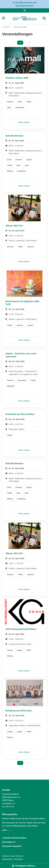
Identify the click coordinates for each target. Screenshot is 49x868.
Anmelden (19, 859)
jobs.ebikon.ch (9, 842)
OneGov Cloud (8, 856)
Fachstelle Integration (12, 846)
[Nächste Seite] (30, 43)
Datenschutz (7, 859)
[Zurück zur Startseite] (24, 18)
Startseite (6, 27)
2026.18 (20, 856)
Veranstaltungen (20, 27)
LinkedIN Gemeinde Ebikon (14, 838)
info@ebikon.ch (9, 804)
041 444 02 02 (8, 807)
